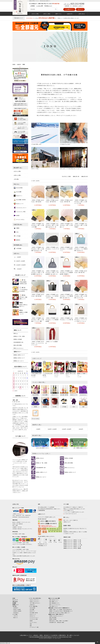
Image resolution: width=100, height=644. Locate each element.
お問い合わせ (82, 14)
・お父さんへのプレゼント (34, 600)
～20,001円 (18, 269)
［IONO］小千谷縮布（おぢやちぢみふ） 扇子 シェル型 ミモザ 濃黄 (38, 225)
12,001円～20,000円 (67, 429)
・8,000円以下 (15, 608)
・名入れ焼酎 (32, 610)
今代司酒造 (18, 248)
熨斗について (67, 522)
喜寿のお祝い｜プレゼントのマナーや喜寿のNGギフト (59, 608)
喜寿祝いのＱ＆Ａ (40, 458)
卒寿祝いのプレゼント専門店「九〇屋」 (73, 547)
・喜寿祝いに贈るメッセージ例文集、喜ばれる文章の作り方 (60, 610)
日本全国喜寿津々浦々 (41, 468)
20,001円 (81, 429)
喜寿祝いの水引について (70, 472)
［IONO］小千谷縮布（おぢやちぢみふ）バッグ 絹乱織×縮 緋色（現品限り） (66, 273)
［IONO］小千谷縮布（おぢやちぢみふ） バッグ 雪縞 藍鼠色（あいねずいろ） (66, 296)
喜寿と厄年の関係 (69, 463)
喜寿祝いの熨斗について (42, 472)
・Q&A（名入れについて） (54, 600)
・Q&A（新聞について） (53, 602)
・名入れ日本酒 (32, 608)
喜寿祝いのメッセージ (41, 477)
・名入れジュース (32, 614)
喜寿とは (16, 333)
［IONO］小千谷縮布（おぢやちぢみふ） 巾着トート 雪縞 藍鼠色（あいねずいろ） (52, 273)
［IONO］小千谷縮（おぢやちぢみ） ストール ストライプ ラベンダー (38, 343)
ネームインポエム (19, 219)
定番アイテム (58, 14)
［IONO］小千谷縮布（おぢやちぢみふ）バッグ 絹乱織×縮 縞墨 (52, 320)
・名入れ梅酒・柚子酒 (33, 613)
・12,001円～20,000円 (17, 611)
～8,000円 (38, 429)
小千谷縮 (17, 236)
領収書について (16, 605)
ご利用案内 (32, 6)
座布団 (17, 215)
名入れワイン (18, 196)
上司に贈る (16, 179)
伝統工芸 (18, 224)
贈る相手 (18, 168)
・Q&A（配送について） (53, 606)
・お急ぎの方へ (32, 605)
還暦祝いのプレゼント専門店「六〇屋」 (73, 540)
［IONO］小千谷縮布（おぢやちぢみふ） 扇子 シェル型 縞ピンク (66, 225)
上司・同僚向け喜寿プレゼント (80, 448)
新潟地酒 (18, 245)
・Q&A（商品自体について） (54, 603)
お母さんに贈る (47, 14)
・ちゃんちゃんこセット (34, 618)
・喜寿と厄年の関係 (52, 618)
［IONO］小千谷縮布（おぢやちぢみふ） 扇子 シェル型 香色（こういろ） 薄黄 (38, 320)
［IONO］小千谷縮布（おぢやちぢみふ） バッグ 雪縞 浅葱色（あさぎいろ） (81, 249)
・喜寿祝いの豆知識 (52, 619)
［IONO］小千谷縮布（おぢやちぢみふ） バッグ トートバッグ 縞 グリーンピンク (81, 320)
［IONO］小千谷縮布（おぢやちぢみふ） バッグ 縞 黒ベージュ (66, 249)
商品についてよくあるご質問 (54, 598)
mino (16, 232)
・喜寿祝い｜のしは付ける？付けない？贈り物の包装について (61, 611)
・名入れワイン (32, 611)
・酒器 (30, 626)
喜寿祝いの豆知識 (69, 458)
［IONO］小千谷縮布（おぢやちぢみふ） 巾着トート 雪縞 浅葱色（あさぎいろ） (38, 273)
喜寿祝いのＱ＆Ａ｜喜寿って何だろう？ (56, 614)
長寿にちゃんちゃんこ (19, 348)
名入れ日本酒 (18, 188)
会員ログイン (69, 9)
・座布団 (31, 621)
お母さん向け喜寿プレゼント (62, 448)
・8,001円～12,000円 (17, 610)
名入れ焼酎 (18, 192)
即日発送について (48, 6)
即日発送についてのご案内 (20, 81)
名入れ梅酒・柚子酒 (20, 200)
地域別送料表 (42, 510)
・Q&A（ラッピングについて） (55, 605)
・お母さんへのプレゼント (34, 602)
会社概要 (14, 603)
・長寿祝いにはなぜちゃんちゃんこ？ (56, 616)
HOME (14, 598)
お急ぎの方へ (70, 14)
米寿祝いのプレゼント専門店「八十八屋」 (73, 545)
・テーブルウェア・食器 (34, 627)
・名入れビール (32, 616)
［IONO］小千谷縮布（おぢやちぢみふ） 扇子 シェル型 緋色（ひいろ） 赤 (81, 296)
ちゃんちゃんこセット (20, 208)
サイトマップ (15, 600)
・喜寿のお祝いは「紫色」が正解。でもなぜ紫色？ (58, 621)
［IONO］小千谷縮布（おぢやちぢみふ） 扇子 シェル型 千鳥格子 (81, 225)
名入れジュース (19, 204)
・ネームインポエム (33, 622)
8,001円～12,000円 (52, 429)
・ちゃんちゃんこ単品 (33, 619)
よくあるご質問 (40, 6)
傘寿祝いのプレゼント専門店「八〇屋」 (73, 543)
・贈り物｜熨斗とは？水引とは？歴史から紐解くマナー (59, 613)
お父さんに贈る (35, 14)
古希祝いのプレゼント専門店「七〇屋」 (73, 542)
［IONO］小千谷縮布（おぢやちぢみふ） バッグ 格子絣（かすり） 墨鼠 (52, 296)
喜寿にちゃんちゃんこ (70, 468)
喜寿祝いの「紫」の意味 (42, 463)
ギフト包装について (69, 510)
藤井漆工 (17, 240)
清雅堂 (17, 228)
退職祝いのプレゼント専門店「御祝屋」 (73, 548)
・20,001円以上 (16, 613)
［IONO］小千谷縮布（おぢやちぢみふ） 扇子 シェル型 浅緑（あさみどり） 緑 (52, 225)
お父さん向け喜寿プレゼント (43, 448)
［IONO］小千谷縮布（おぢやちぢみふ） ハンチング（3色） (52, 249)
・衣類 (30, 624)
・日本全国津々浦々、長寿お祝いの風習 (56, 622)
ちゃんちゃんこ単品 (20, 212)
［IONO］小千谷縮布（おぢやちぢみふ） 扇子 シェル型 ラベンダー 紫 (81, 202)
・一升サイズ (15, 616)
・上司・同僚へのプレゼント (35, 603)
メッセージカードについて (70, 514)
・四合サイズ (15, 618)
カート (80, 9)
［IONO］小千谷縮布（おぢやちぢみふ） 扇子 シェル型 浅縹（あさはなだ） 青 (38, 249)
